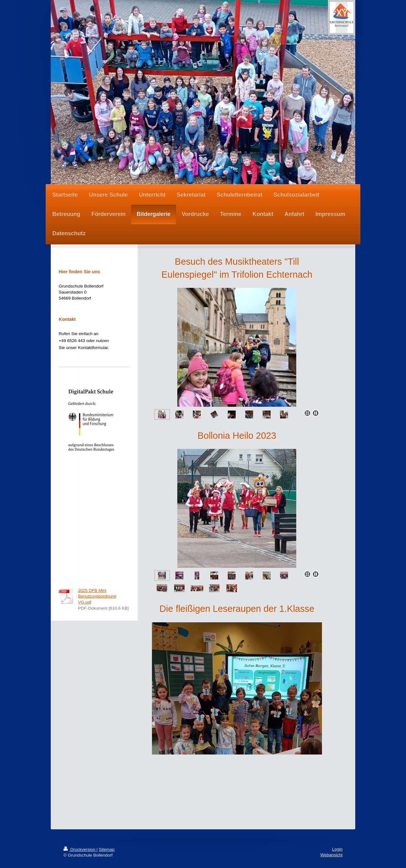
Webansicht (331, 855)
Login (337, 849)
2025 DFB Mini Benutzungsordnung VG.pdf (97, 596)
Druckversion (80, 849)
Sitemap (107, 849)
